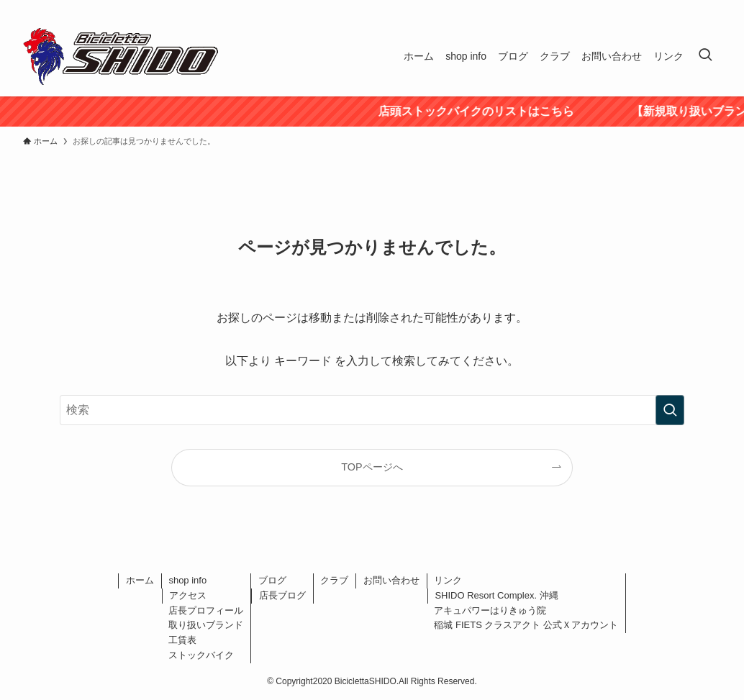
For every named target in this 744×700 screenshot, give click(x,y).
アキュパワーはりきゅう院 (490, 610)
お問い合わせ (391, 580)
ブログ (272, 580)
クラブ (334, 580)
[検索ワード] (372, 410)
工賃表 (182, 640)
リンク (448, 580)
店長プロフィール (206, 610)
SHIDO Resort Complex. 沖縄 (496, 595)
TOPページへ (372, 467)
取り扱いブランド (206, 625)
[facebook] (655, 8)
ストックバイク (201, 655)
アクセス (188, 595)
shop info (187, 580)
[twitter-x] (674, 8)
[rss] (712, 8)
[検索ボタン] (705, 56)
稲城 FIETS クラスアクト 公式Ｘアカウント (526, 625)
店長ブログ (282, 595)
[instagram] (693, 8)
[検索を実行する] (670, 410)
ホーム (140, 580)
